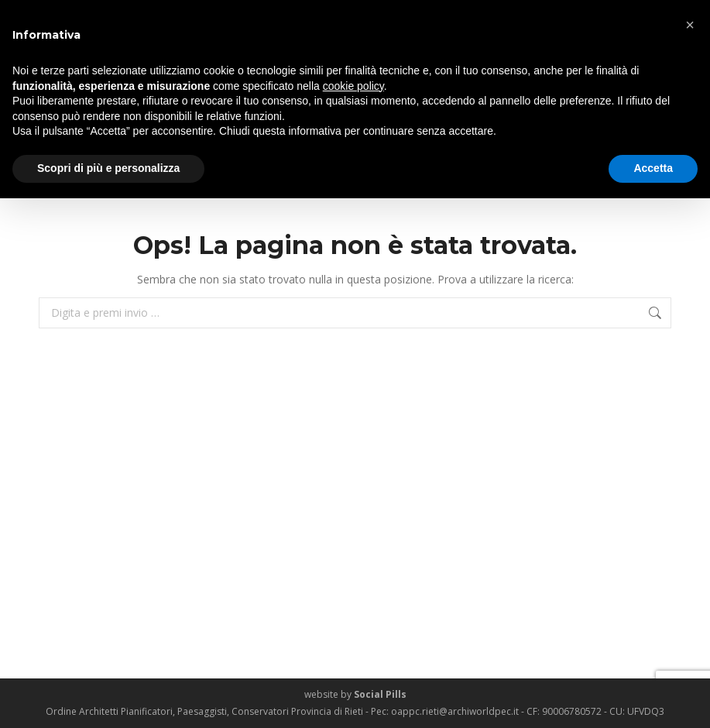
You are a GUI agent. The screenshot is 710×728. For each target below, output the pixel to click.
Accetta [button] (653, 168)
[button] (690, 25)
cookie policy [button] (353, 86)
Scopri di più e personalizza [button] (108, 168)
